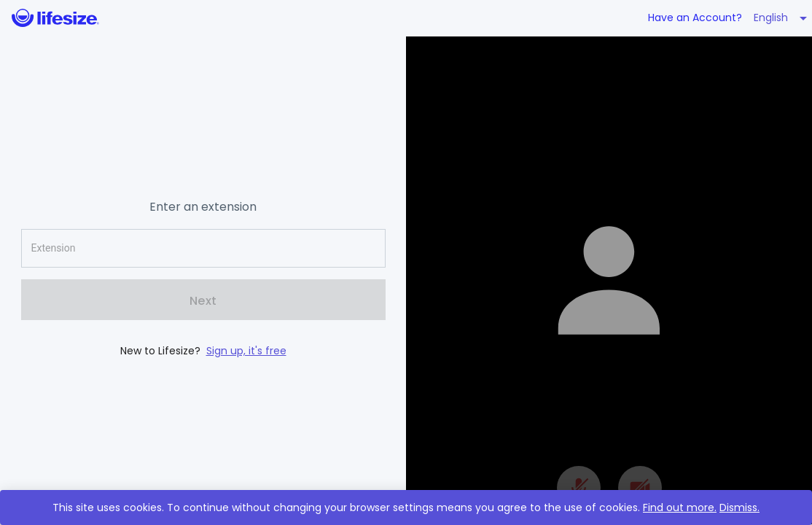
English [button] (771, 17)
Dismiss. (739, 507)
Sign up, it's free (246, 351)
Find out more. (680, 507)
